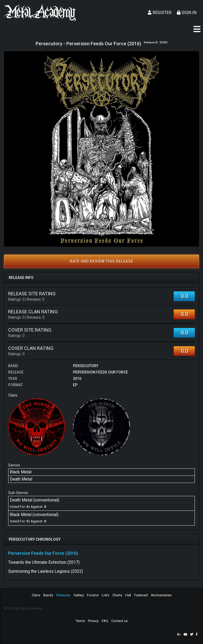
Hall (128, 595)
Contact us (119, 621)
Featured (141, 595)
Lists (105, 595)
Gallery (79, 595)
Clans (36, 595)
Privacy (93, 621)
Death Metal (21, 479)
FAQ (105, 621)
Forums (93, 595)
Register (160, 13)
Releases (63, 595)
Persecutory (86, 366)
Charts (117, 595)
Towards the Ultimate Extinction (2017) (44, 562)
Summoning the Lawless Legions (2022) (46, 571)
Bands (48, 595)
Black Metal (21, 472)
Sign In (187, 13)
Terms (80, 621)
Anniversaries (161, 595)
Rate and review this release (101, 261)
